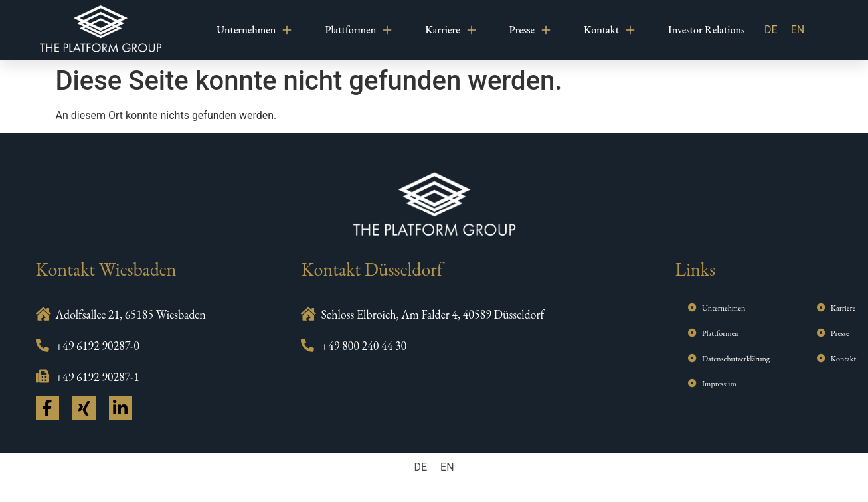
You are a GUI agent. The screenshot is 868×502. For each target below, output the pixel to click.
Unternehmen (254, 30)
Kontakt (609, 30)
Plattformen (358, 30)
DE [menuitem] (771, 30)
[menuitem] (771, 30)
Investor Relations (706, 30)
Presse (530, 30)
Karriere (450, 30)
